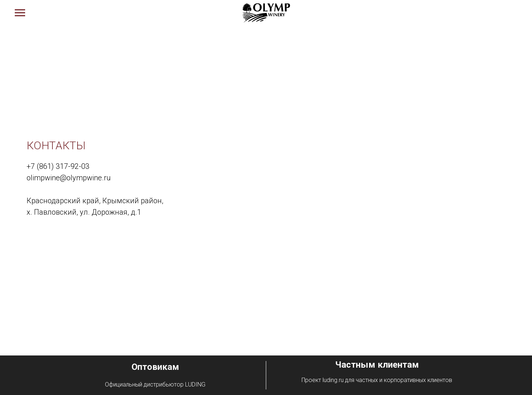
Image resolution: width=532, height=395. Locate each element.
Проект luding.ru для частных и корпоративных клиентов (377, 380)
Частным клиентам (377, 365)
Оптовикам (155, 367)
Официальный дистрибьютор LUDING (155, 384)
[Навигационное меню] (20, 13)
